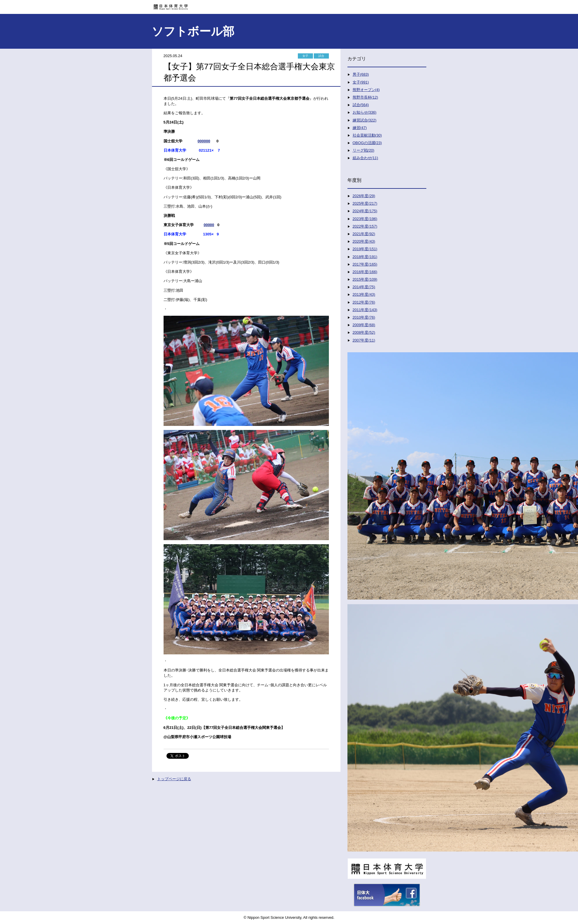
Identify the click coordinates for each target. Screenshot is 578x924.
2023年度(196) (365, 219)
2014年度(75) (364, 287)
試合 (321, 56)
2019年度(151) (365, 249)
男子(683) (361, 74)
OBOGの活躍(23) (367, 143)
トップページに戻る (174, 779)
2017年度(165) (365, 264)
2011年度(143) (365, 310)
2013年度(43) (364, 294)
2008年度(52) (364, 332)
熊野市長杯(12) (365, 97)
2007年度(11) (364, 340)
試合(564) (361, 105)
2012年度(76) (364, 302)
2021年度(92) (364, 234)
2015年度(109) (365, 279)
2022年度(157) (365, 226)
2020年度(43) (364, 241)
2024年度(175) (365, 211)
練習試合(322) (365, 120)
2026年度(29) (364, 196)
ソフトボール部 (193, 31)
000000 (204, 141)
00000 (209, 225)
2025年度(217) (365, 203)
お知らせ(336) (365, 112)
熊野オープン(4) (366, 90)
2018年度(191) (365, 257)
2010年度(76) (364, 317)
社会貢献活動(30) (367, 135)
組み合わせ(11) (365, 158)
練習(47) (360, 128)
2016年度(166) (365, 272)
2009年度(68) (364, 325)
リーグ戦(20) (364, 150)
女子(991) (361, 82)
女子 (305, 56)
